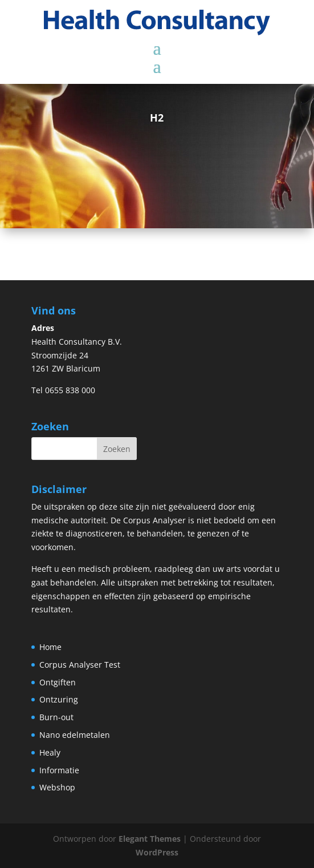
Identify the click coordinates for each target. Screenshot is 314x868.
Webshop (57, 787)
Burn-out (56, 717)
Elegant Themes (150, 839)
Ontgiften (58, 682)
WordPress (157, 852)
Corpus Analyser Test (80, 665)
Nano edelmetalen (75, 735)
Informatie (59, 770)
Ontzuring (59, 699)
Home (50, 647)
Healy (50, 752)
